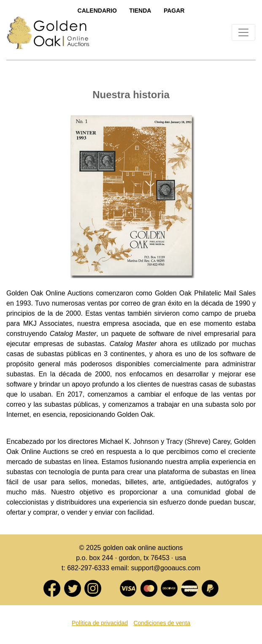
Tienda (140, 11)
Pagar (174, 11)
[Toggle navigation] (243, 32)
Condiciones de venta (162, 623)
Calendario (97, 11)
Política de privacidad (100, 623)
